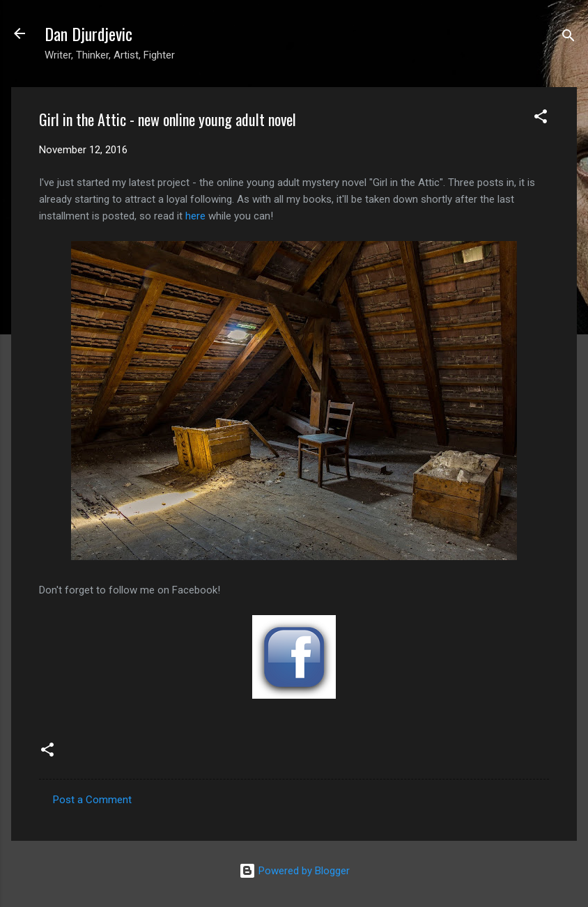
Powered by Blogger (294, 871)
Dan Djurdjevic (88, 33)
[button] (541, 119)
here (195, 216)
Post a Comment (92, 800)
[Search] (568, 38)
